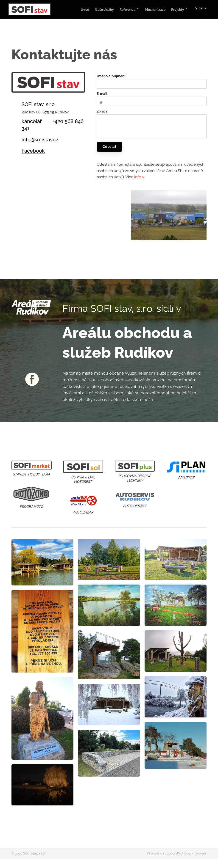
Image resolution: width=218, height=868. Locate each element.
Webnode (183, 853)
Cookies (201, 853)
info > (139, 177)
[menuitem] (96, 9)
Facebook (33, 151)
